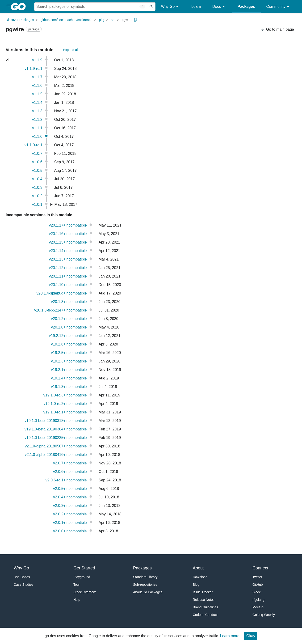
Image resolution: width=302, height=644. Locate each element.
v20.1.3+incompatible (69, 302)
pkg (102, 20)
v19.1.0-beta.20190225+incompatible (56, 438)
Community (279, 7)
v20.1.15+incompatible (68, 242)
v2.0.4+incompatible (70, 497)
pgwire (127, 20)
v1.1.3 (37, 111)
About (198, 568)
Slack (256, 592)
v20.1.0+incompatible (69, 327)
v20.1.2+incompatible (69, 319)
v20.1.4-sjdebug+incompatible (62, 293)
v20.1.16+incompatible (68, 234)
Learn (196, 6)
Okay (251, 636)
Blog (196, 585)
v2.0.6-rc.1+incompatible (66, 480)
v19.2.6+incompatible (69, 344)
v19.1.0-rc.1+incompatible (65, 412)
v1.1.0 (37, 137)
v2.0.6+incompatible (70, 472)
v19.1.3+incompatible (69, 387)
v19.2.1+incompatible (69, 370)
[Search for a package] (91, 7)
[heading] (20, 7)
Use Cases (22, 577)
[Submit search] (151, 7)
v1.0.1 (37, 204)
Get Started (84, 568)
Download (200, 577)
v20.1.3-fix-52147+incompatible (61, 310)
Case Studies (23, 585)
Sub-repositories (145, 585)
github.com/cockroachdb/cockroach (66, 20)
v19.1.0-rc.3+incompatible (65, 395)
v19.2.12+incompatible (68, 336)
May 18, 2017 (66, 204)
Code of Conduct (205, 615)
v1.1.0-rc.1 (34, 145)
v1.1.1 (37, 128)
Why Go (171, 7)
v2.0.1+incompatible (70, 523)
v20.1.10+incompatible (68, 285)
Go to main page (277, 30)
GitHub (258, 585)
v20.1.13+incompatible (68, 259)
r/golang (258, 600)
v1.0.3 (37, 187)
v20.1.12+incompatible (68, 268)
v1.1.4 (37, 103)
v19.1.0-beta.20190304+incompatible (56, 429)
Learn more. (230, 636)
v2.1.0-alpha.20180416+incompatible (56, 455)
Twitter (257, 577)
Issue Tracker (203, 592)
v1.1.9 (37, 60)
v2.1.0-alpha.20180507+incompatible (56, 446)
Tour (77, 585)
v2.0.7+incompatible (70, 463)
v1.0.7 (37, 154)
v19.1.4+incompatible (69, 378)
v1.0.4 (37, 179)
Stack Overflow (84, 592)
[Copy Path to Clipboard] (135, 20)
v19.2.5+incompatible (69, 353)
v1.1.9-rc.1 (34, 69)
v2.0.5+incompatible (70, 489)
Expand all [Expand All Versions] (71, 50)
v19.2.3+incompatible (69, 361)
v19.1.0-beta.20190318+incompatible (56, 421)
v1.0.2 (37, 196)
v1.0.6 (37, 162)
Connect (260, 568)
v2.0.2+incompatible (70, 514)
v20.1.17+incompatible (68, 225)
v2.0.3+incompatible (70, 506)
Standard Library (145, 577)
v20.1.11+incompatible (68, 276)
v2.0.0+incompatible (70, 531)
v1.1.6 (37, 86)
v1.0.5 (37, 170)
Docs (219, 7)
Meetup (258, 607)
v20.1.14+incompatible (68, 251)
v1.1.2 (37, 120)
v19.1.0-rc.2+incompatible (65, 404)
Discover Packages (20, 20)
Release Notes (204, 600)
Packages (246, 6)
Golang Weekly (264, 615)
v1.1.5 (37, 94)
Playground (82, 577)
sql (113, 20)
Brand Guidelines (205, 607)
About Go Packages (148, 592)
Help (77, 600)
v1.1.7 (37, 77)
